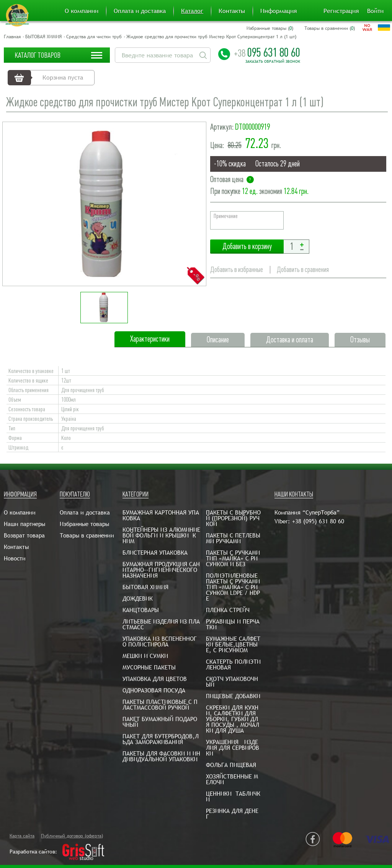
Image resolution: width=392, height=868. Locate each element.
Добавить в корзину (247, 247)
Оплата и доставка (140, 11)
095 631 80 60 (267, 52)
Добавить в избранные (237, 270)
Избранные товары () (270, 28)
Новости (15, 558)
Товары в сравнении (87, 535)
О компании (82, 11)
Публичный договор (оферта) (72, 836)
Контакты (232, 11)
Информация (278, 11)
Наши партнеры (24, 524)
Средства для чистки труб (94, 37)
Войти (375, 11)
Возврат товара (24, 535)
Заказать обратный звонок (273, 62)
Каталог (192, 11)
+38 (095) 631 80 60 (318, 521)
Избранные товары (84, 524)
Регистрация (341, 11)
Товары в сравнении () (330, 28)
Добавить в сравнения (303, 270)
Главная (12, 37)
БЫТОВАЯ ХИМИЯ (43, 37)
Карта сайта (22, 836)
